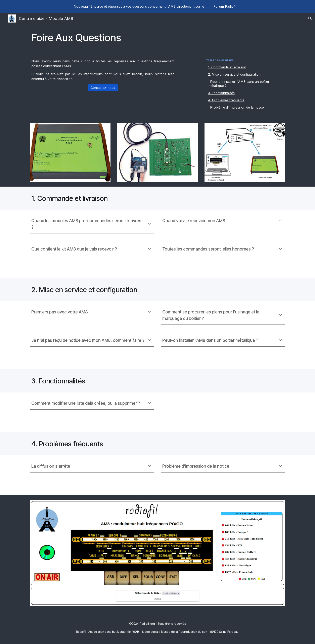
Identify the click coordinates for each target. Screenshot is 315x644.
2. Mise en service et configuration (234, 74)
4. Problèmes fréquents (226, 100)
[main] (157, 38)
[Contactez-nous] (103, 88)
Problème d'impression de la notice (237, 107)
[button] (310, 18)
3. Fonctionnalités (221, 93)
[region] (157, 6)
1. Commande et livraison (227, 67)
